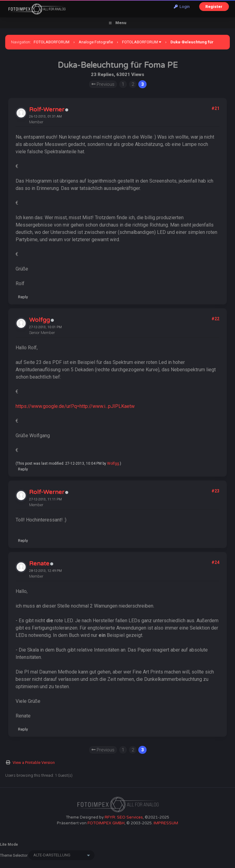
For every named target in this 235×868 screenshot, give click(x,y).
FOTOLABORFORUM (52, 42)
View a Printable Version (34, 763)
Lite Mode (9, 844)
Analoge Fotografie (96, 42)
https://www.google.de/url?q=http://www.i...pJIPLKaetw (75, 406)
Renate (39, 564)
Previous (103, 84)
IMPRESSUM (166, 823)
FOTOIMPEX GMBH (106, 823)
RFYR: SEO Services (124, 817)
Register (214, 7)
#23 (215, 491)
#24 (215, 562)
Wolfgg (39, 320)
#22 (215, 319)
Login (182, 7)
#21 (215, 108)
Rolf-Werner (47, 110)
